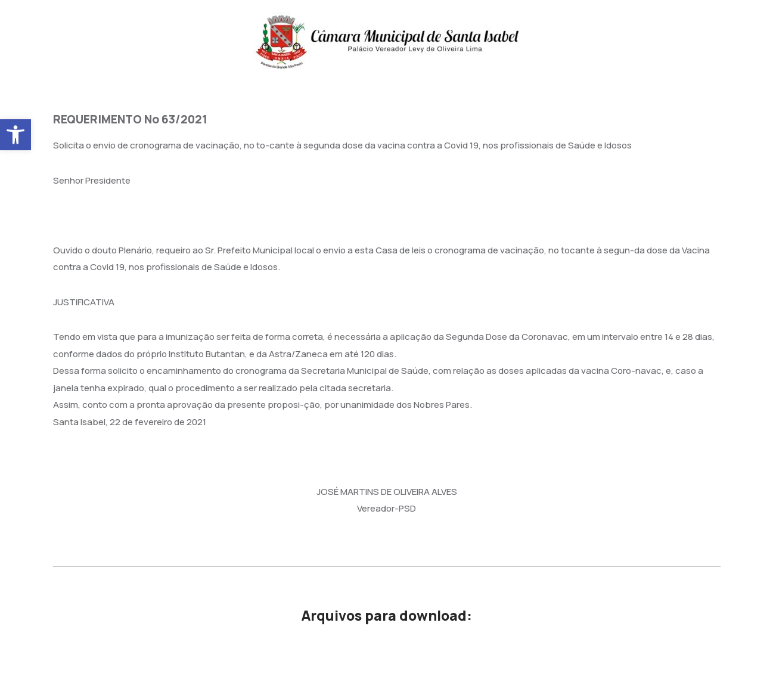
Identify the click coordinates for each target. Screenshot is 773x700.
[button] (15, 135)
